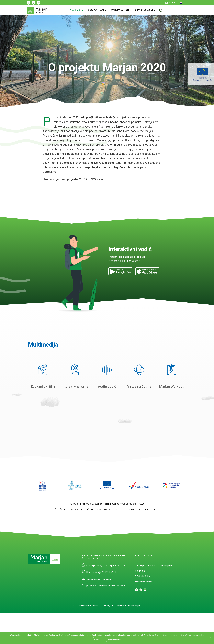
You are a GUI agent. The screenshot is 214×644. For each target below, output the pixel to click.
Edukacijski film (43, 387)
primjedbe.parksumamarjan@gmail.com (106, 586)
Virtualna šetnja (139, 387)
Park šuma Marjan (144, 582)
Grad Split (140, 571)
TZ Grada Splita (143, 576)
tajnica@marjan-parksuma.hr (100, 579)
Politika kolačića (114, 640)
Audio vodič (107, 387)
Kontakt (173, 2)
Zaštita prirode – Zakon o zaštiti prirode (155, 565)
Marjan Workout (171, 387)
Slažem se (99, 640)
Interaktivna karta (75, 387)
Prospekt (137, 605)
